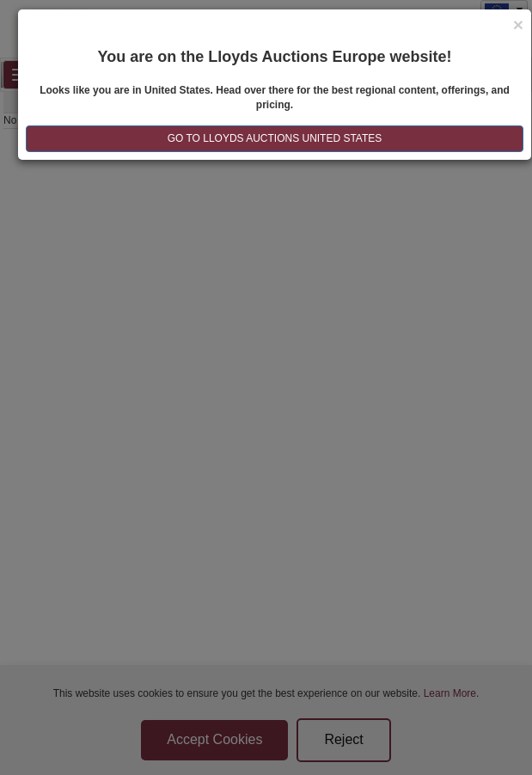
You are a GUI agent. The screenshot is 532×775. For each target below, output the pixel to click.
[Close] (518, 24)
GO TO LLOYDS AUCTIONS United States (275, 138)
